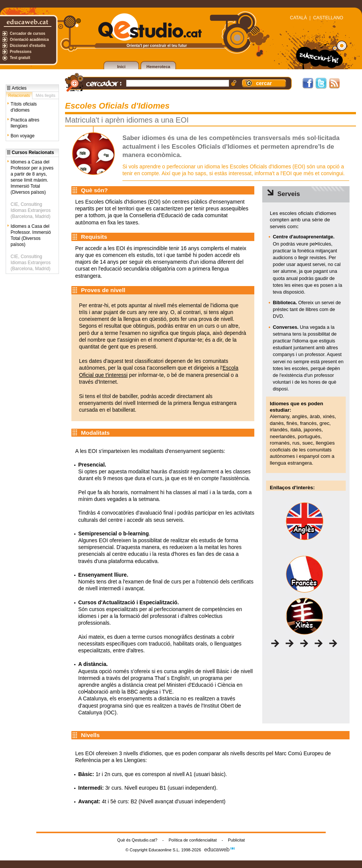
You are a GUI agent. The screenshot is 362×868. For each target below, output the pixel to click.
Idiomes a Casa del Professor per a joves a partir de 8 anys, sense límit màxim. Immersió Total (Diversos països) (32, 177)
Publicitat (236, 840)
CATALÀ (298, 18)
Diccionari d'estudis (28, 46)
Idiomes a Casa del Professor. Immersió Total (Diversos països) (31, 235)
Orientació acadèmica (29, 40)
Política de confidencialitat (193, 840)
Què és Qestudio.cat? (137, 840)
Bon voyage (22, 136)
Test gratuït (20, 58)
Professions (21, 52)
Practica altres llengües (25, 123)
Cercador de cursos (28, 33)
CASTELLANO (328, 18)
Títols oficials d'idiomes (24, 107)
